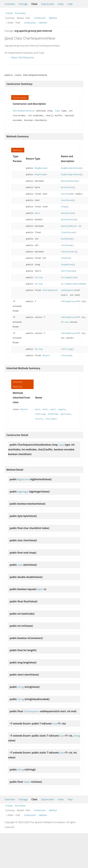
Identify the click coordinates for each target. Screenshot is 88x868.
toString (66, 349)
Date (37, 213)
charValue (67, 200)
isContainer (68, 252)
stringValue (68, 278)
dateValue (67, 213)
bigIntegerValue (71, 175)
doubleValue (68, 220)
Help (70, 4)
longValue (67, 265)
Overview (10, 4)
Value (14, 57)
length (65, 258)
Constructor (40, 18)
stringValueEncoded (72, 284)
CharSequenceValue (24, 111)
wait (38, 409)
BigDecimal (41, 168)
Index (61, 4)
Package (23, 4)
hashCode (66, 239)
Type (57, 111)
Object (74, 226)
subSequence (68, 290)
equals (65, 226)
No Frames (20, 13)
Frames (9, 13)
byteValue (67, 187)
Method (53, 18)
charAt (65, 194)
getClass (66, 414)
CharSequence (26, 57)
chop (64, 207)
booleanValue (69, 181)
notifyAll (51, 419)
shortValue (67, 271)
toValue (65, 356)
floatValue (67, 232)
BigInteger (41, 175)
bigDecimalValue (71, 168)
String (39, 278)
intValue (66, 245)
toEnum (65, 301)
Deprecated (47, 4)
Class (73, 301)
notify (39, 419)
